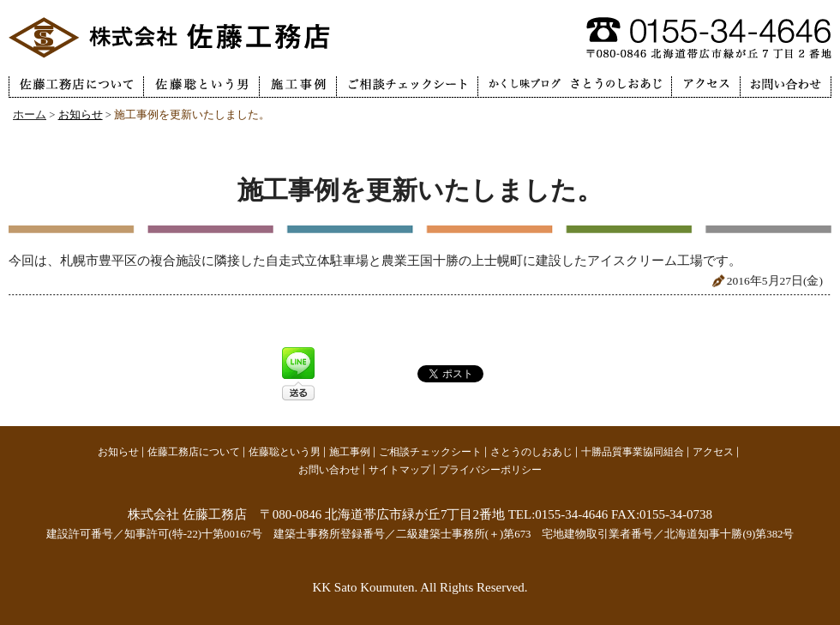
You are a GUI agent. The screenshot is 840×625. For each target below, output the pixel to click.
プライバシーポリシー (490, 470)
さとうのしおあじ (531, 452)
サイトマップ (399, 470)
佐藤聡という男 (285, 452)
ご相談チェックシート (430, 452)
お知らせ (81, 115)
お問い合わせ (329, 470)
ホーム (30, 115)
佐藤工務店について (194, 452)
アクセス (713, 452)
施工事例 (350, 452)
